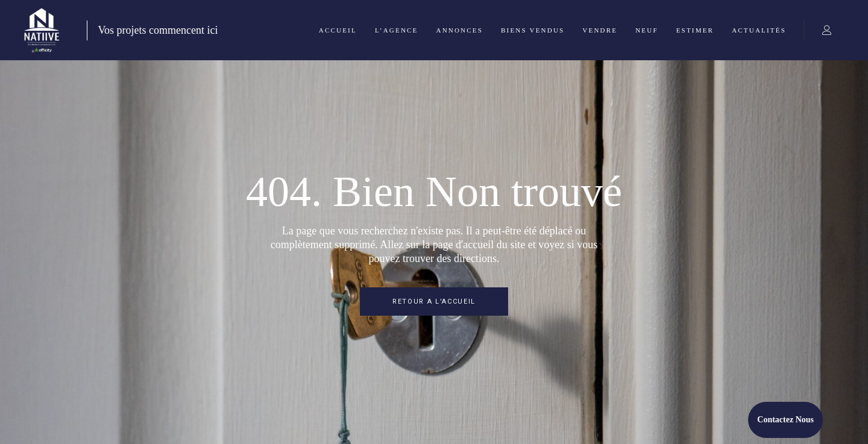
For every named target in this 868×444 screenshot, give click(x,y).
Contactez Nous (785, 420)
